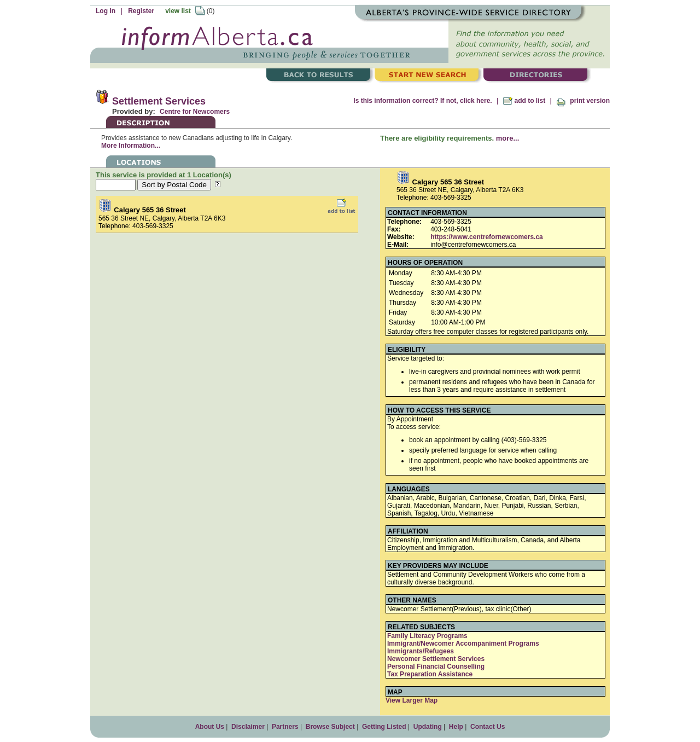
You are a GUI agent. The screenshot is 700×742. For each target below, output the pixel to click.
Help (456, 727)
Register (141, 11)
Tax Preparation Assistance (430, 674)
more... (508, 138)
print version (583, 101)
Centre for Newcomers (195, 112)
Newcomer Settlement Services (436, 659)
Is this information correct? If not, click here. (422, 101)
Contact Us (488, 727)
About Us (210, 727)
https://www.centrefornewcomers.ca (487, 237)
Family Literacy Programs (427, 636)
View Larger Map (412, 700)
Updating (428, 727)
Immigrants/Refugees (421, 651)
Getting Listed (384, 727)
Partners (285, 727)
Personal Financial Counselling (436, 666)
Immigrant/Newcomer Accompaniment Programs (463, 644)
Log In (106, 11)
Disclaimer (248, 727)
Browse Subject (330, 727)
